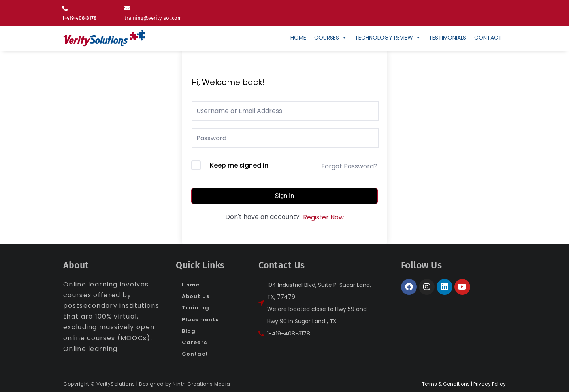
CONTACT (488, 38)
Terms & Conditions (446, 384)
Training (196, 308)
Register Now (323, 217)
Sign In (284, 196)
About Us (196, 296)
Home (298, 38)
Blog (189, 331)
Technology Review (388, 38)
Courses (331, 38)
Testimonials (447, 38)
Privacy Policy (490, 384)
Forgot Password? (349, 166)
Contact (195, 354)
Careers (194, 342)
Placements (200, 319)
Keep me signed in (239, 165)
